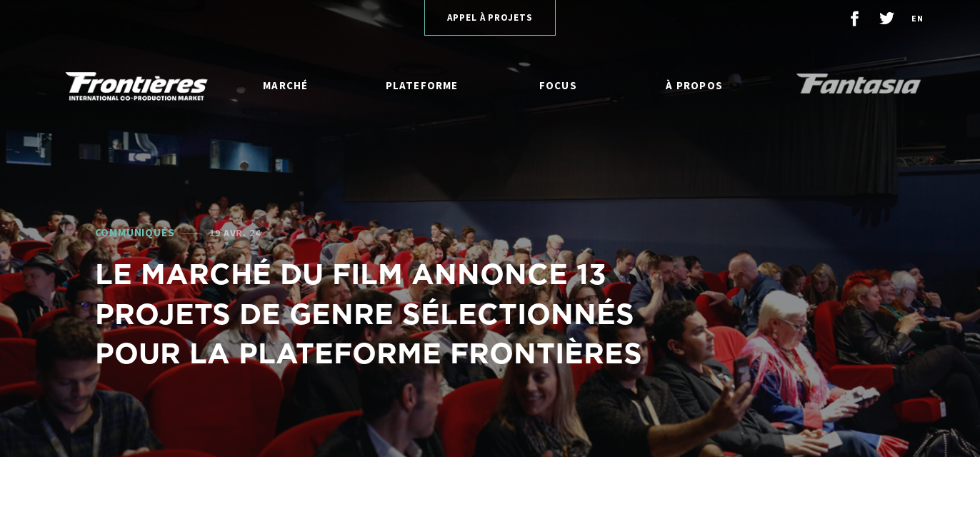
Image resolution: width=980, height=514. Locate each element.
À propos (694, 85)
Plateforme (422, 85)
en (917, 18)
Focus (558, 85)
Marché (285, 85)
